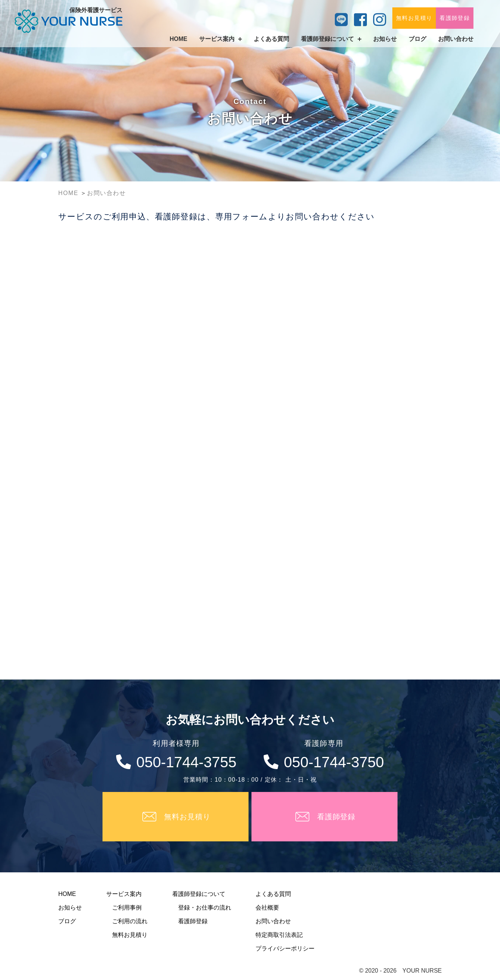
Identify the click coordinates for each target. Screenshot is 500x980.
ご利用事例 (127, 908)
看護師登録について (199, 894)
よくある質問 (271, 39)
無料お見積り (414, 18)
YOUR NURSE (422, 971)
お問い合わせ (456, 39)
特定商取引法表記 (279, 935)
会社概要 (267, 908)
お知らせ (385, 39)
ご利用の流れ (130, 921)
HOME (178, 39)
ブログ (417, 39)
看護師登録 (455, 18)
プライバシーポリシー (285, 948)
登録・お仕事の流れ (205, 908)
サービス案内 (124, 894)
